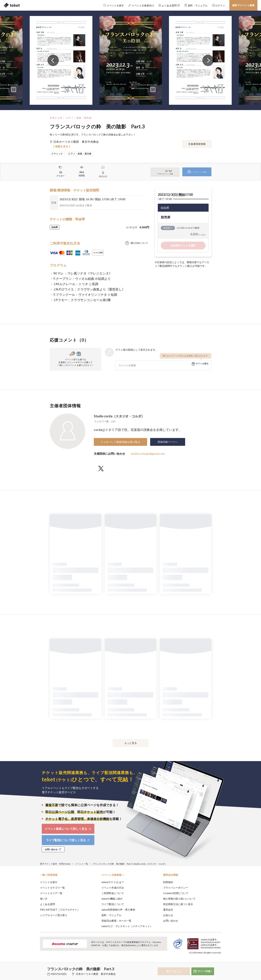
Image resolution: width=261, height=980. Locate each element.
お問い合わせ (171, 921)
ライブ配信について (113, 904)
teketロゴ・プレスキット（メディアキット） (127, 926)
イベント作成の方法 (113, 888)
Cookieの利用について (176, 893)
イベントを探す (49, 882)
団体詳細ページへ (168, 442)
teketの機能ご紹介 (112, 899)
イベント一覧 (82, 864)
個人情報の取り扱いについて (179, 899)
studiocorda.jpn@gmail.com (148, 454)
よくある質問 (47, 904)
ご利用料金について (113, 893)
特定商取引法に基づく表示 (178, 904)
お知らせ (168, 915)
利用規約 (168, 882)
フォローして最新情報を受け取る (120, 442)
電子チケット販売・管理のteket (55, 864)
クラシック (56, 118)
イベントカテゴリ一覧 (52, 888)
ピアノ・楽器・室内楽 (79, 118)
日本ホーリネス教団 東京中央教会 (96, 974)
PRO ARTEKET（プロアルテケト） (60, 910)
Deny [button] (201, 962)
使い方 (44, 899)
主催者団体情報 (197, 144)
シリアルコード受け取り (54, 915)
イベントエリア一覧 (51, 893)
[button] (34, 967)
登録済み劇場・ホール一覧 (116, 921)
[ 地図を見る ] (62, 146)
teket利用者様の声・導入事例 (118, 910)
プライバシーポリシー (176, 888)
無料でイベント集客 (243, 5)
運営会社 (168, 910)
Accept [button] (219, 962)
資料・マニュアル (111, 915)
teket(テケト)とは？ (113, 882)
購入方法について (139, 243)
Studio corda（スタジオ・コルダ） (119, 416)
